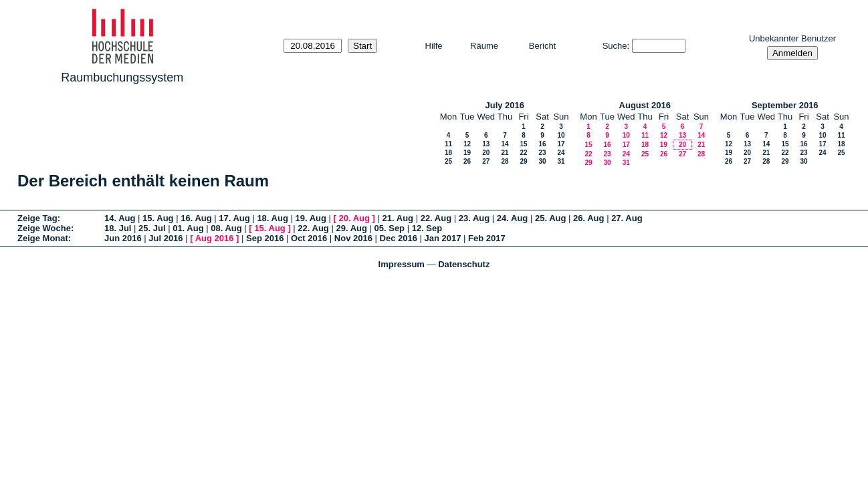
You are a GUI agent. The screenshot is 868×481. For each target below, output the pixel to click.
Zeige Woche (44, 228)
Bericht (542, 46)
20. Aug (354, 218)
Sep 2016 (265, 238)
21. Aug (398, 218)
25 (448, 161)
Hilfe (434, 46)
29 (523, 161)
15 (523, 144)
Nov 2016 (353, 238)
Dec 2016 (399, 238)
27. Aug (627, 218)
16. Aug (196, 218)
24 (561, 153)
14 (505, 144)
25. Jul (152, 228)
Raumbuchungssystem (122, 77)
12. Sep (427, 228)
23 (542, 153)
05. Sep (390, 228)
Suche (615, 46)
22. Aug (436, 218)
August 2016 (645, 105)
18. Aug (272, 218)
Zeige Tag (37, 218)
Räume (484, 46)
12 (467, 144)
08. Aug (226, 228)
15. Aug (158, 218)
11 (448, 144)
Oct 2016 (309, 238)
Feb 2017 (487, 238)
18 (448, 153)
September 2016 (785, 105)
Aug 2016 (215, 238)
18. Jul (118, 228)
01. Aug (188, 228)
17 (561, 144)
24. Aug (512, 218)
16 (542, 144)
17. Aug (234, 218)
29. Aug (351, 228)
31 (561, 161)
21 (505, 153)
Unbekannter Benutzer (792, 38)
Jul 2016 (166, 238)
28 (505, 161)
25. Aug (550, 218)
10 (561, 135)
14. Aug (120, 218)
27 (486, 161)
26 (467, 161)
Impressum (402, 264)
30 (542, 161)
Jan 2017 (443, 238)
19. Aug (310, 218)
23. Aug (474, 218)
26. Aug (588, 218)
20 (486, 153)
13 (486, 144)
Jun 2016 (123, 238)
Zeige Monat (43, 238)
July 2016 (505, 105)
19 (467, 153)
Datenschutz (464, 264)
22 (523, 153)
